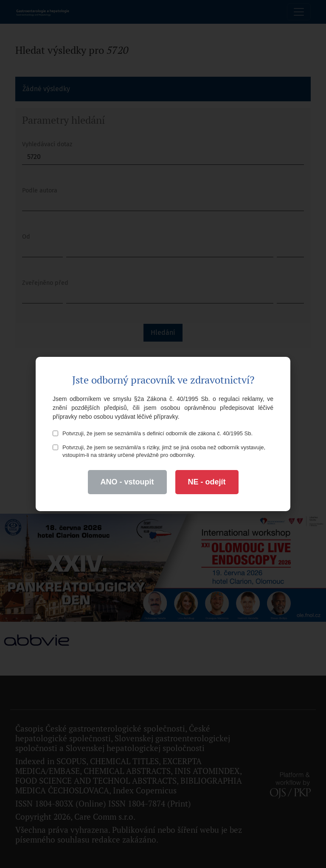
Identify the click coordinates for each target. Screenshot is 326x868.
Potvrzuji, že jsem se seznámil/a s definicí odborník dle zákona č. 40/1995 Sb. (153, 433)
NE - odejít (207, 482)
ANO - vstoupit (127, 482)
